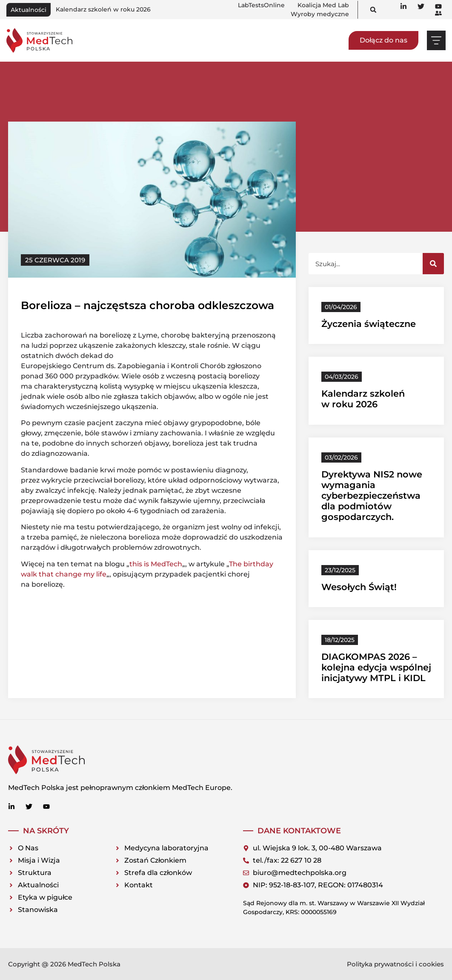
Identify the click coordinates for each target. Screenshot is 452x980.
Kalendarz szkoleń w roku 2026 (103, 9)
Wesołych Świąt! (359, 587)
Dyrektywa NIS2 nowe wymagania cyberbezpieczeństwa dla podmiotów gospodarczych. (372, 496)
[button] (373, 10)
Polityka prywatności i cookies (395, 964)
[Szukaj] (433, 264)
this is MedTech (156, 564)
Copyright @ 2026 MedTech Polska (64, 964)
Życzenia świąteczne (369, 324)
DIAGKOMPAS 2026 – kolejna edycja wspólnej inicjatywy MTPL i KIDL (376, 667)
